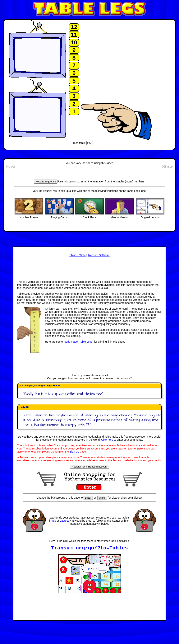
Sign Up (74, 452)
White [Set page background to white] (102, 498)
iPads (53, 521)
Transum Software (99, 255)
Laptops (65, 521)
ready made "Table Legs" (78, 342)
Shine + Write (77, 255)
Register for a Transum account (89, 467)
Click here (107, 440)
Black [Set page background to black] (88, 498)
